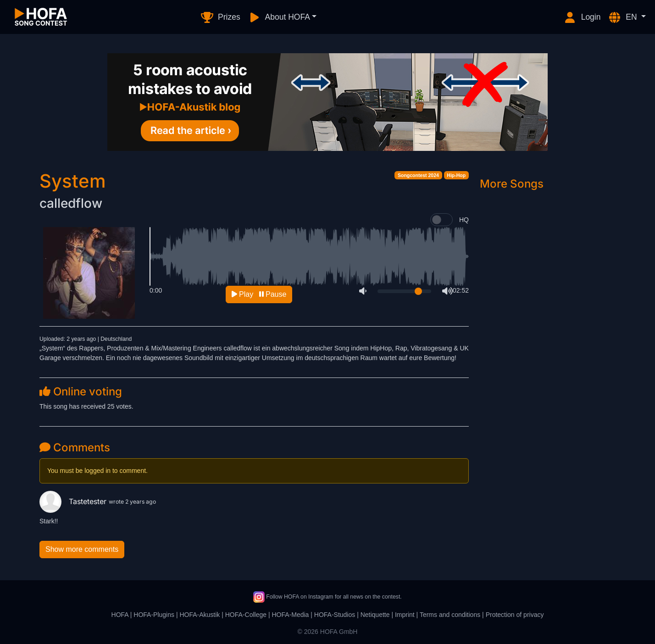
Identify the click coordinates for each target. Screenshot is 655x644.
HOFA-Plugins (154, 615)
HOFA (120, 615)
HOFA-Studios (335, 615)
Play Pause (259, 294)
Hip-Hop (456, 175)
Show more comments (82, 549)
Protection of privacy (515, 615)
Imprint (405, 615)
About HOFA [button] (279, 17)
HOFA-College (246, 615)
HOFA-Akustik (200, 615)
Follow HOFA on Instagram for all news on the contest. (327, 597)
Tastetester (74, 501)
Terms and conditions (450, 615)
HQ (464, 220)
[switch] (441, 220)
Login (582, 17)
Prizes (220, 17)
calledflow (71, 203)
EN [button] (623, 17)
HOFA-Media (290, 615)
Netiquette (375, 615)
